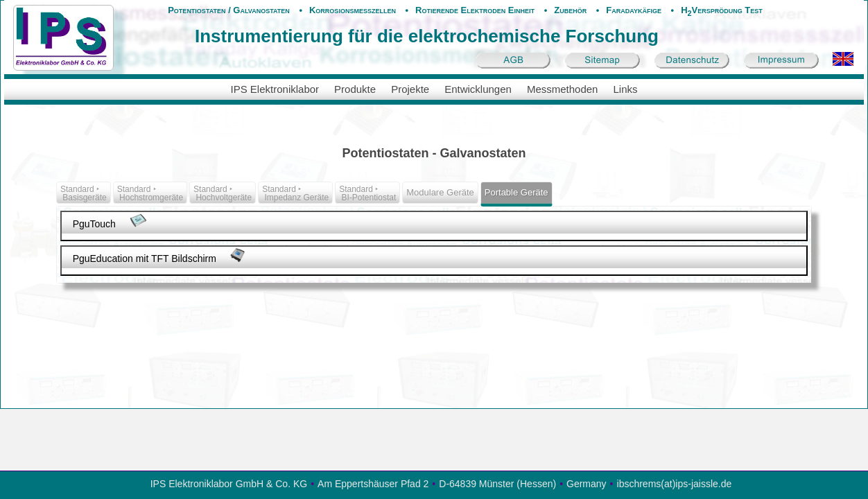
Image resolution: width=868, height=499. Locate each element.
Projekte (410, 89)
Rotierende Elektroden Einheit (475, 10)
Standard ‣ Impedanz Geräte (295, 193)
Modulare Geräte (440, 192)
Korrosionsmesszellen (353, 10)
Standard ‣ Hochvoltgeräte (223, 193)
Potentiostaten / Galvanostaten (229, 10)
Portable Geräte (517, 192)
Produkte (355, 89)
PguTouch (111, 221)
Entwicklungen (478, 89)
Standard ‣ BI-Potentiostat (367, 193)
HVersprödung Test (722, 10)
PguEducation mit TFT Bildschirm (159, 256)
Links (625, 89)
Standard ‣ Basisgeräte (84, 193)
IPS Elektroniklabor (275, 89)
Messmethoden (563, 89)
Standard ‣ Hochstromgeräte (150, 193)
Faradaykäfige (634, 10)
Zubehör (570, 10)
